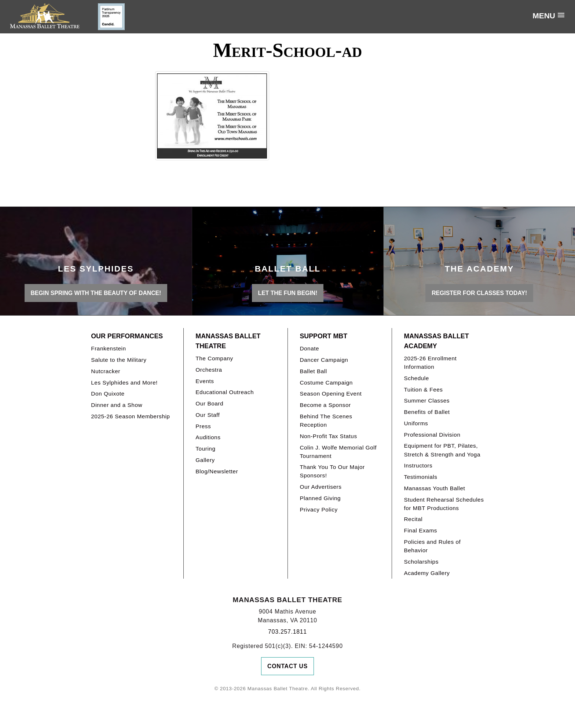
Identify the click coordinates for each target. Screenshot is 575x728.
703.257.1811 (287, 632)
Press (203, 426)
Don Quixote (108, 394)
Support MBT (323, 336)
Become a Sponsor (325, 405)
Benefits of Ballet (427, 412)
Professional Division (432, 435)
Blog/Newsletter (217, 471)
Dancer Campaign (324, 360)
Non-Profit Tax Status (328, 436)
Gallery (205, 460)
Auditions (208, 437)
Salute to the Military (119, 360)
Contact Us (287, 666)
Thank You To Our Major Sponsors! (332, 471)
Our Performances (127, 336)
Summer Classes (427, 401)
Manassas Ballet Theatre (228, 341)
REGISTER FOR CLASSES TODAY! (479, 293)
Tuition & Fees (423, 390)
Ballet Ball (313, 371)
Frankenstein (108, 348)
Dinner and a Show (117, 405)
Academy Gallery (427, 573)
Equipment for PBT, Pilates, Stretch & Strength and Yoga (442, 450)
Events (205, 381)
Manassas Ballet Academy (436, 341)
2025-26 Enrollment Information (430, 363)
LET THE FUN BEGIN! (288, 293)
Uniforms (416, 423)
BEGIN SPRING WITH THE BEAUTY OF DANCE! (96, 293)
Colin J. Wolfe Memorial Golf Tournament (338, 452)
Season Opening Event (331, 394)
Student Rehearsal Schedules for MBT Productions (444, 504)
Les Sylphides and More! (124, 383)
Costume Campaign (326, 383)
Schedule (416, 378)
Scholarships (421, 562)
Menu (544, 16)
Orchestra (209, 370)
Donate (309, 348)
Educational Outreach (225, 392)
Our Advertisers (321, 487)
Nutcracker (106, 371)
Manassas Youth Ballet (434, 488)
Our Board (209, 403)
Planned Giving (320, 498)
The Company (214, 358)
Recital (413, 519)
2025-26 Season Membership (130, 416)
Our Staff (208, 415)
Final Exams (420, 530)
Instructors (418, 465)
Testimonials (420, 477)
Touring (205, 449)
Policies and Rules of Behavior (432, 546)
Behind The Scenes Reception (326, 421)
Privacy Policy (318, 509)
